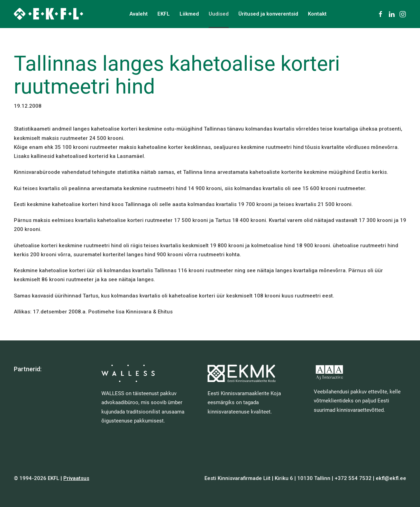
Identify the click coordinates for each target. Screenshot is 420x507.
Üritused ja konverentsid (268, 14)
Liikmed (189, 14)
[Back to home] (48, 14)
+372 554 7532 (353, 478)
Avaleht (139, 14)
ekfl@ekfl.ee (391, 478)
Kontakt (317, 14)
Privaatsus (76, 478)
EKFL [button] (164, 14)
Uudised (219, 14)
